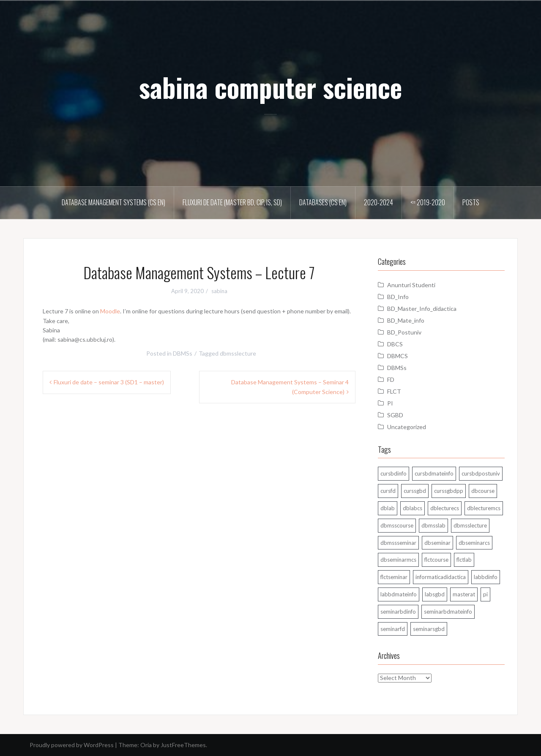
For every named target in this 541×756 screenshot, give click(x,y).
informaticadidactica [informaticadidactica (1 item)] (441, 577)
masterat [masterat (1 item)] (464, 594)
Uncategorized (407, 427)
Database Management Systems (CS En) (113, 202)
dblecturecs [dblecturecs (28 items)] (445, 508)
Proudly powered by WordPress (72, 745)
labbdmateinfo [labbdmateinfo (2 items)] (399, 594)
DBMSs (183, 353)
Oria (146, 745)
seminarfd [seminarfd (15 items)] (393, 629)
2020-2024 (378, 202)
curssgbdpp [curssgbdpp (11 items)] (449, 491)
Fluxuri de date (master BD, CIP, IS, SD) (232, 202)
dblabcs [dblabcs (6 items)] (413, 508)
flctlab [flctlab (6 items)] (464, 560)
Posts (471, 202)
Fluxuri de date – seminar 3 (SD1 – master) (109, 382)
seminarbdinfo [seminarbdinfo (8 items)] (398, 612)
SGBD (395, 415)
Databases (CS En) (323, 202)
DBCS (395, 344)
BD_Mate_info (406, 320)
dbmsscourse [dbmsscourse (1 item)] (397, 525)
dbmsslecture (238, 353)
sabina (219, 291)
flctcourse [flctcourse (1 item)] (436, 560)
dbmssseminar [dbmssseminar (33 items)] (398, 543)
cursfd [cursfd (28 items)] (388, 491)
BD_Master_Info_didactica (422, 309)
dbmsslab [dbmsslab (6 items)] (433, 525)
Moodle (110, 311)
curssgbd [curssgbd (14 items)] (415, 491)
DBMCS (398, 356)
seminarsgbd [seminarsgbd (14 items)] (429, 629)
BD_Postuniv (404, 332)
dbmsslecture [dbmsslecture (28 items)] (470, 525)
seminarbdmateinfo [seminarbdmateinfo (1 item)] (448, 612)
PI (390, 403)
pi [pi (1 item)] (485, 594)
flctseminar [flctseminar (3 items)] (394, 577)
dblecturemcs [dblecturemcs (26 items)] (484, 508)
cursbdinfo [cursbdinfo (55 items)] (393, 473)
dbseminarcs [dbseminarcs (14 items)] (474, 543)
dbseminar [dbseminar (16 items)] (437, 543)
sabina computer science (270, 87)
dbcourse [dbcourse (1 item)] (483, 491)
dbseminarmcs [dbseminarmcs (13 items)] (398, 560)
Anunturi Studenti (411, 285)
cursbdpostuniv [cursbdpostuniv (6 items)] (481, 473)
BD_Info (398, 297)
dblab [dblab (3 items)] (388, 508)
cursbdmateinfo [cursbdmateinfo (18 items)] (434, 473)
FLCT (394, 391)
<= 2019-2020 (428, 202)
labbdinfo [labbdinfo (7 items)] (486, 577)
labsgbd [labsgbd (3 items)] (435, 594)
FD (391, 379)
